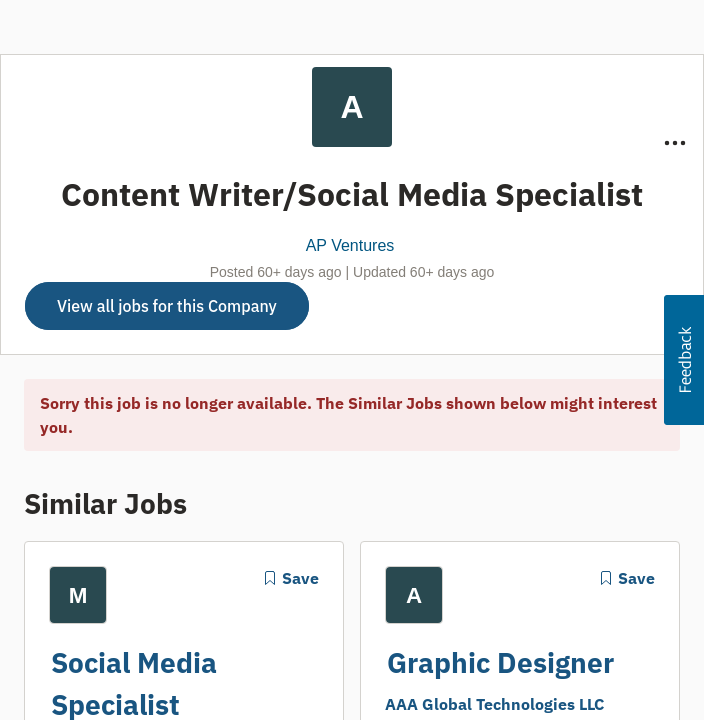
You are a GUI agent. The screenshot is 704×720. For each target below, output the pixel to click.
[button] (684, 360)
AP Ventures (350, 245)
